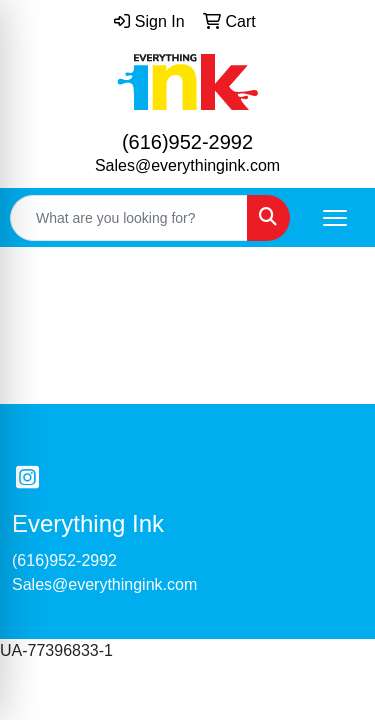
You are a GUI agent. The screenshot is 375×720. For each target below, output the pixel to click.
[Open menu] (335, 218)
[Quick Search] (129, 218)
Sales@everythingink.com (187, 165)
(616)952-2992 (187, 142)
